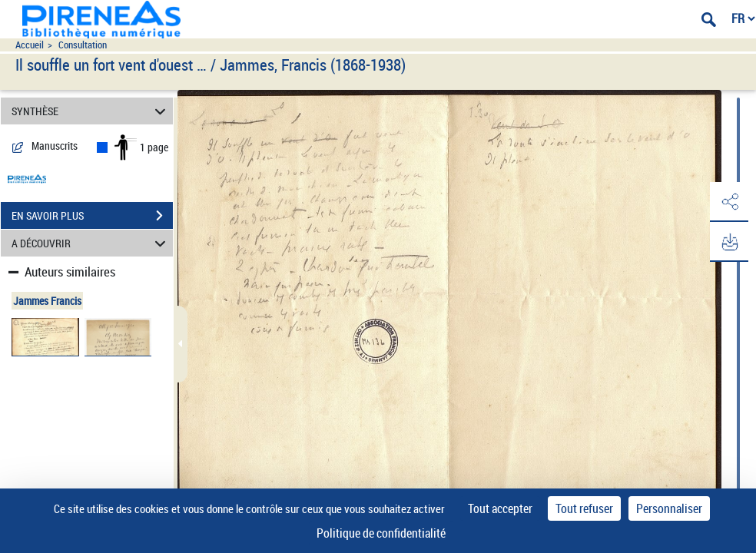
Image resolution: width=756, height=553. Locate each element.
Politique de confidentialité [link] (381, 533)
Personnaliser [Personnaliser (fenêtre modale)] (669, 508)
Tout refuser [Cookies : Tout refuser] (584, 508)
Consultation (83, 45)
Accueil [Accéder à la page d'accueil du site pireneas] (30, 45)
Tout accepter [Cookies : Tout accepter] (500, 508)
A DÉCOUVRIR (91, 243)
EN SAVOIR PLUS (92, 216)
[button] (729, 202)
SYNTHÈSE (91, 111)
